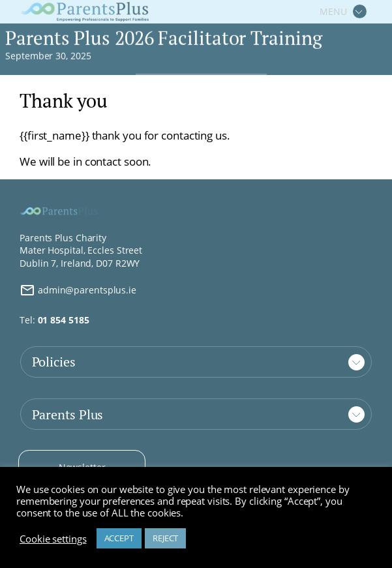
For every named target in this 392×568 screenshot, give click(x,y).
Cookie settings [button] (53, 539)
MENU (333, 11)
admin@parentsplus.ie (78, 290)
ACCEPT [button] (119, 538)
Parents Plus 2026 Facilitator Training (163, 39)
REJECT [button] (165, 538)
